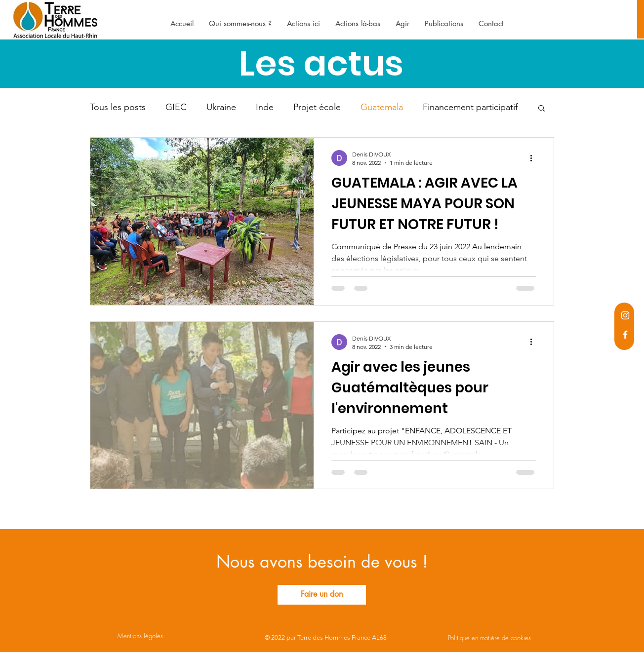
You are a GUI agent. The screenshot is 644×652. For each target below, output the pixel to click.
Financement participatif (470, 107)
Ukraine (221, 107)
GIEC (176, 107)
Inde (265, 107)
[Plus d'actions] (534, 158)
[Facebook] (625, 335)
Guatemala (382, 107)
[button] (542, 109)
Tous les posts (118, 107)
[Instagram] (625, 315)
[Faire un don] (322, 595)
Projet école (317, 107)
